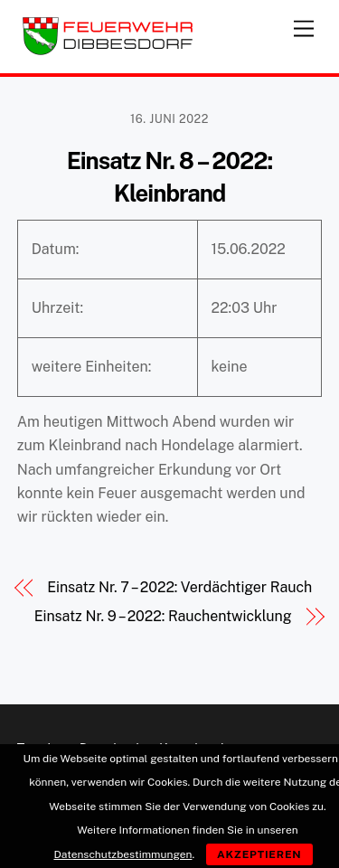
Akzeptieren (259, 854)
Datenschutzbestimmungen (122, 854)
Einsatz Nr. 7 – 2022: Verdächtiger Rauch (179, 587)
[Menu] (304, 25)
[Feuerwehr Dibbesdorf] (108, 51)
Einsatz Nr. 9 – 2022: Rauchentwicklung (163, 616)
